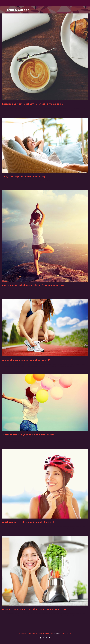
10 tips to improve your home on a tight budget (29, 435)
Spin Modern (57, 633)
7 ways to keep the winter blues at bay (24, 176)
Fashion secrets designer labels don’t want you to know (33, 285)
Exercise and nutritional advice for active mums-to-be (33, 104)
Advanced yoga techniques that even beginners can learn (34, 609)
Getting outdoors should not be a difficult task (28, 522)
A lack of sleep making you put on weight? (26, 360)
